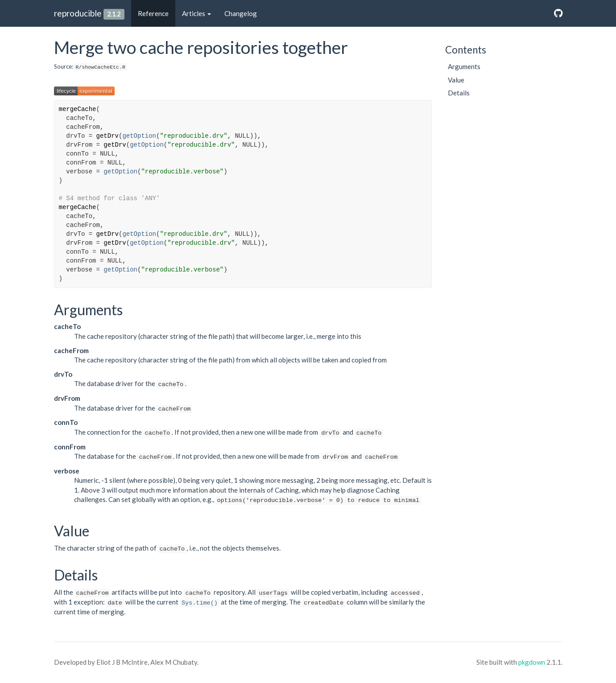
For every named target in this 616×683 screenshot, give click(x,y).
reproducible (78, 13)
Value (456, 80)
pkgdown (532, 662)
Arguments (464, 66)
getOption (139, 136)
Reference (153, 13)
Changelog (241, 13)
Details (459, 93)
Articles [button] (196, 13)
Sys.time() (200, 603)
